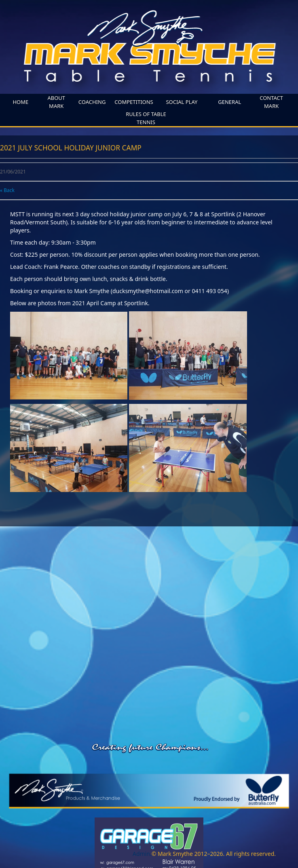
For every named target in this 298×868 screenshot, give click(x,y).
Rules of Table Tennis (146, 118)
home (20, 102)
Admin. (142, 854)
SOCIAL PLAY (182, 102)
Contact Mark (271, 102)
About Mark (56, 102)
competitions (134, 102)
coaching (92, 102)
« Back (7, 190)
